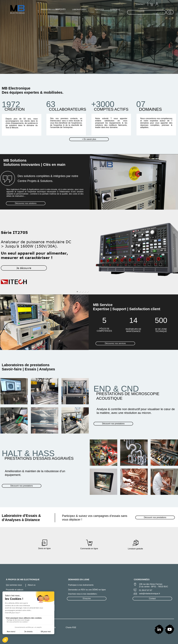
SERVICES (99, 9)
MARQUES (61, 9)
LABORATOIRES (79, 9)
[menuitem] (157, 4)
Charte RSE (71, 627)
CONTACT (140, 4)
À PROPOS (115, 9)
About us (32, 585)
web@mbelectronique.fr (150, 594)
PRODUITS (46, 9)
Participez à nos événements (81, 585)
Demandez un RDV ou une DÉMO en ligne (87, 590)
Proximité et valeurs (15, 590)
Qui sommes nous (14, 585)
